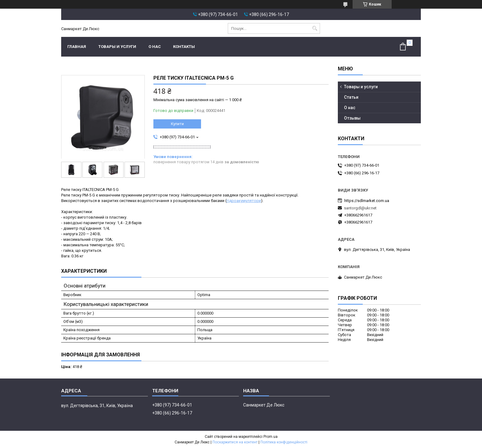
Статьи (351, 97)
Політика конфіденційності (284, 442)
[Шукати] (315, 28)
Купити (177, 124)
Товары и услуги (117, 47)
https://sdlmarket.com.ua (367, 201)
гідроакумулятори (244, 201)
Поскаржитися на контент (235, 442)
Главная (77, 47)
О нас (155, 47)
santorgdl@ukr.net (360, 208)
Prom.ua (271, 437)
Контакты (184, 47)
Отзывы (352, 118)
